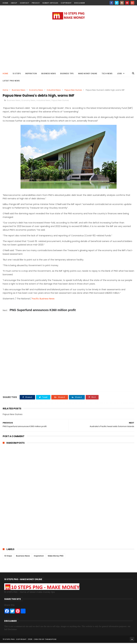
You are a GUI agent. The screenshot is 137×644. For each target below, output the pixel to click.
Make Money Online (88, 74)
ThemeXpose (51, 640)
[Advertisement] (69, 45)
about (14, 3)
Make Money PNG (56, 557)
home (5, 3)
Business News (49, 74)
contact (25, 3)
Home (5, 74)
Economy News (36, 91)
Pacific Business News (43, 300)
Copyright (66, 3)
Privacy (36, 3)
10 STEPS (17, 74)
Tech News (107, 74)
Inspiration (31, 74)
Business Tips (67, 74)
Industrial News (54, 91)
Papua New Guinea (73, 91)
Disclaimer (80, 3)
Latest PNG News (11, 81)
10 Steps (8, 557)
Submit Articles (50, 3)
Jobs (120, 74)
